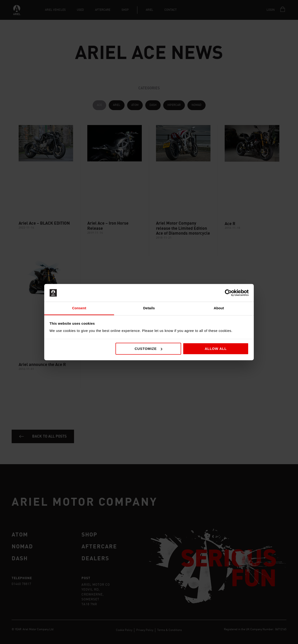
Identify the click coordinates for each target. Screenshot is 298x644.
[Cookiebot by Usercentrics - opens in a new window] (228, 293)
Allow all (216, 349)
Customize (148, 349)
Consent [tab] (79, 308)
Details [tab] (149, 308)
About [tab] (219, 308)
